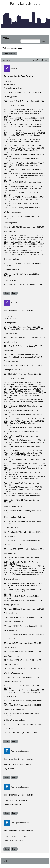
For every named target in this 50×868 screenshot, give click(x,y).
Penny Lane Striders (12, 48)
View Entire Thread (40, 60)
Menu (6, 38)
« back (5, 861)
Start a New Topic (10, 53)
